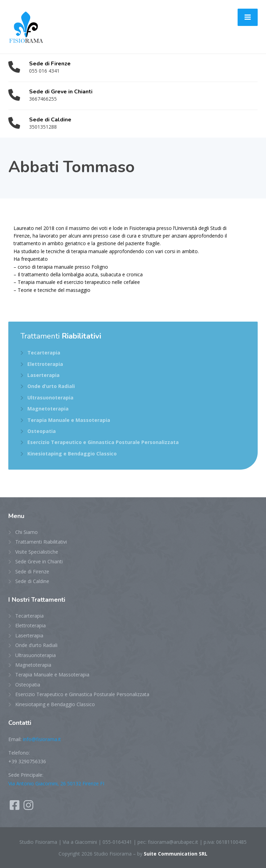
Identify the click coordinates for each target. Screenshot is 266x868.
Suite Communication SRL (176, 854)
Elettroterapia (45, 364)
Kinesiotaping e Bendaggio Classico (72, 454)
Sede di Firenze (32, 571)
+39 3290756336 (27, 761)
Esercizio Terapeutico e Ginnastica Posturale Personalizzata (103, 442)
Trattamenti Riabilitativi (41, 542)
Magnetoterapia (48, 409)
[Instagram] (28, 807)
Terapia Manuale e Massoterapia (69, 420)
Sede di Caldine (32, 581)
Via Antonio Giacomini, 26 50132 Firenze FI (56, 783)
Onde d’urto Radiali (51, 386)
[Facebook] (15, 807)
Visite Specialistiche (37, 552)
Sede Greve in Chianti (39, 561)
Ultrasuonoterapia (50, 398)
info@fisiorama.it (42, 739)
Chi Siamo (26, 532)
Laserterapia (43, 375)
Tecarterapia (44, 353)
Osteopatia (42, 431)
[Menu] (248, 17)
